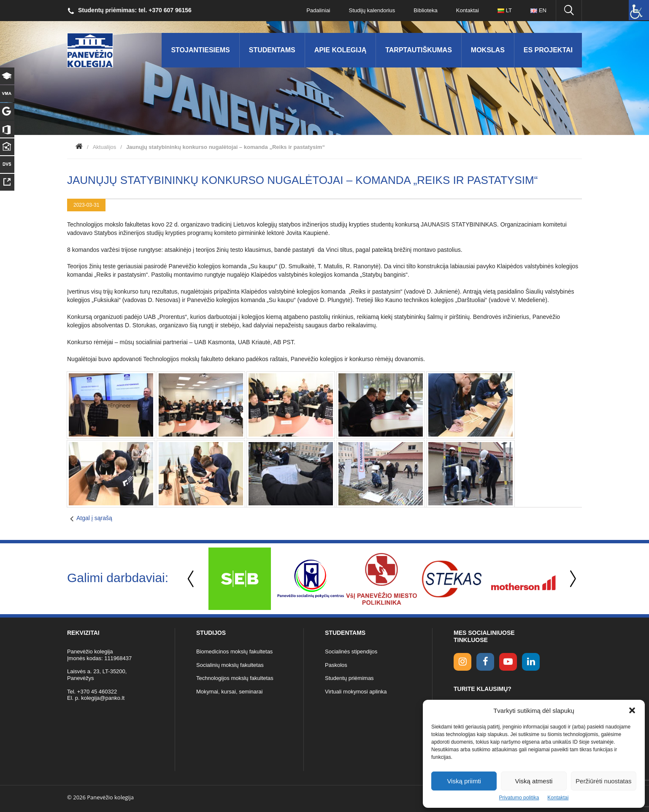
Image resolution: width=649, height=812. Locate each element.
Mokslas (488, 50)
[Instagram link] (462, 662)
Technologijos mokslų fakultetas (235, 678)
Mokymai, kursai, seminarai (230, 692)
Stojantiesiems (200, 50)
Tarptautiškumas (419, 50)
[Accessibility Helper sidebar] (639, 10)
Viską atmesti (534, 781)
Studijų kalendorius (372, 10)
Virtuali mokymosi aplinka (356, 692)
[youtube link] (508, 662)
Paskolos (336, 665)
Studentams (272, 50)
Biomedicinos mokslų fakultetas (234, 651)
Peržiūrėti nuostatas (604, 781)
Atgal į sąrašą (94, 518)
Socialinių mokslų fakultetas (230, 665)
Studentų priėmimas (349, 678)
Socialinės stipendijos (351, 651)
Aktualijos (105, 147)
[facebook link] (485, 662)
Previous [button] (192, 579)
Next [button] (571, 579)
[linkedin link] (531, 662)
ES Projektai (548, 50)
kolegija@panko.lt (103, 698)
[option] (240, 579)
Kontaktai (558, 798)
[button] (632, 710)
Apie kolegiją (341, 50)
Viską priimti (464, 781)
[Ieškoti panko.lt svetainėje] (569, 11)
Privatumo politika (519, 798)
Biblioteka (425, 10)
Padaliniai (318, 10)
